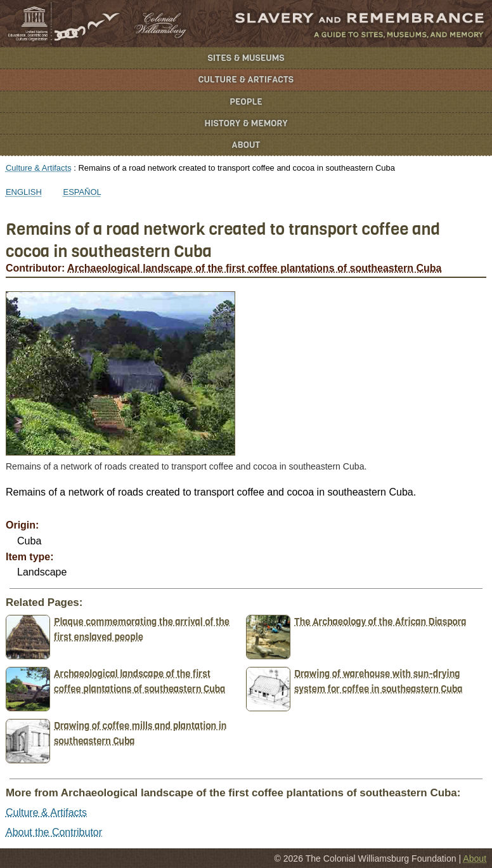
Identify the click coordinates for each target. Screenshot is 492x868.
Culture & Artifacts (246, 80)
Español (82, 192)
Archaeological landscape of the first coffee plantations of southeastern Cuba (254, 268)
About (246, 145)
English (24, 192)
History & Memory (246, 123)
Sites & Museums (246, 58)
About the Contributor (54, 832)
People (246, 102)
